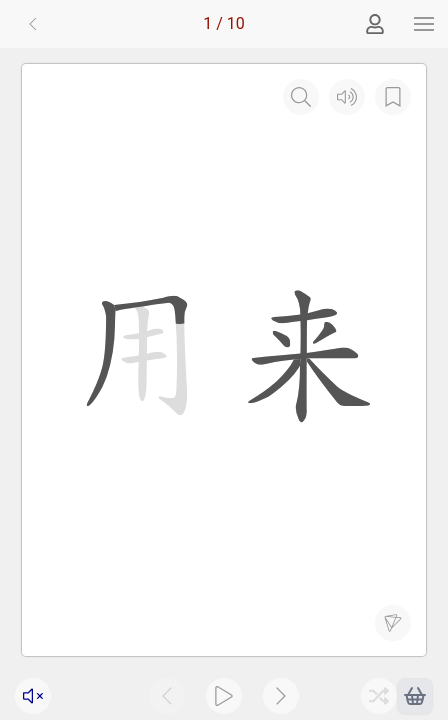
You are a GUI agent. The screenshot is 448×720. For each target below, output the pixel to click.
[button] (424, 24)
